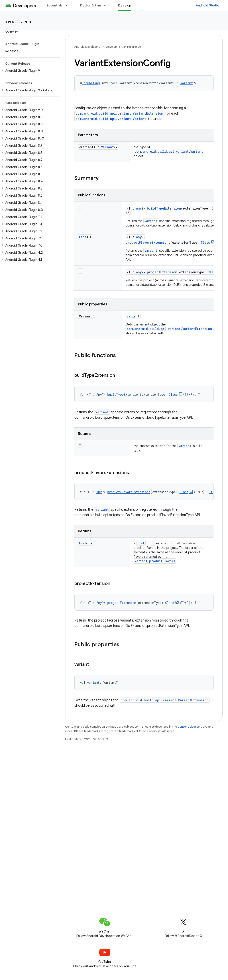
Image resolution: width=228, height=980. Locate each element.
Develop (111, 47)
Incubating (91, 83)
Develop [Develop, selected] (125, 5)
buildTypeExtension (164, 208)
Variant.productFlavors (155, 561)
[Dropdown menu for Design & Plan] (107, 5)
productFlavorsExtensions (148, 242)
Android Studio (208, 5)
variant (151, 221)
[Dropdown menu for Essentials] (69, 5)
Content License (189, 727)
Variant (187, 83)
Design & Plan (91, 5)
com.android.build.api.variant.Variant (111, 119)
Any (139, 208)
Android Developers (87, 47)
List (83, 237)
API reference (19, 22)
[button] (29, 71)
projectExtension (162, 272)
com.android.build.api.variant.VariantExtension (119, 113)
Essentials (55, 5)
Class (205, 242)
